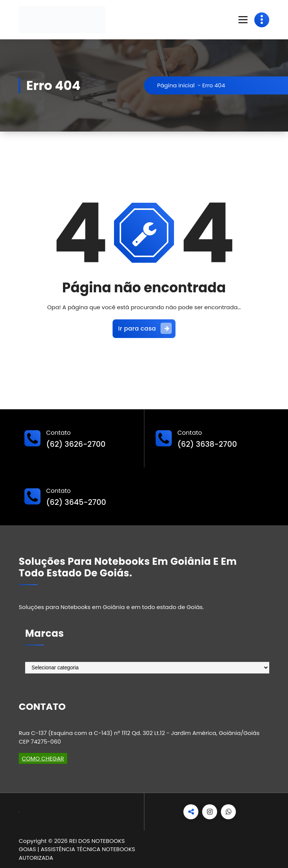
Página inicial (176, 85)
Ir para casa (145, 328)
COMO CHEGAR (43, 758)
